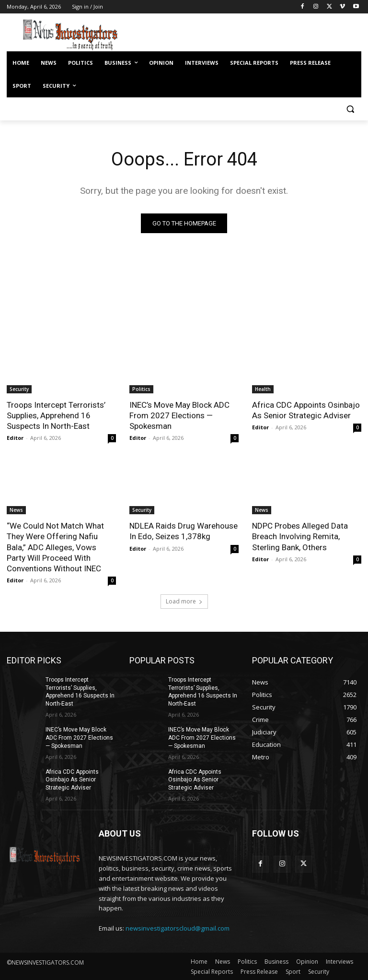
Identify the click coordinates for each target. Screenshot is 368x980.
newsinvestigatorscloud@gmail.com (178, 928)
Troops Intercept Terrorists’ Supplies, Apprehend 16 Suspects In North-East (56, 415)
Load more (184, 601)
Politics (141, 389)
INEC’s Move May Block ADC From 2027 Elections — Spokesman (179, 415)
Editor (15, 438)
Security (19, 389)
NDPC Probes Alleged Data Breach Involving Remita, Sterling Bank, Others (300, 536)
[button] (350, 109)
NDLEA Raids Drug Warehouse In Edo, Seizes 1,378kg (184, 531)
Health (263, 389)
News (16, 510)
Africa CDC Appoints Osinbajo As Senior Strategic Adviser (306, 410)
